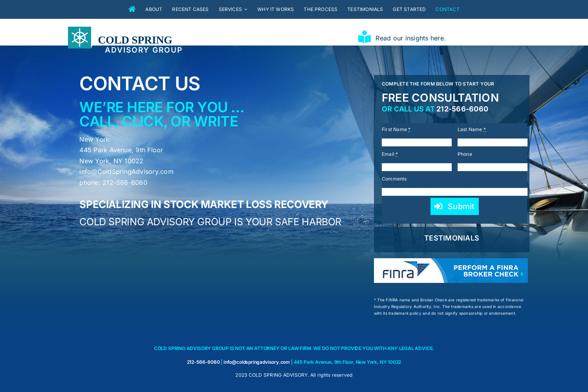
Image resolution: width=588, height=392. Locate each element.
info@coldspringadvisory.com (257, 362)
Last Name (472, 129)
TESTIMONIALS (452, 238)
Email (390, 154)
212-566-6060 (462, 109)
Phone (465, 154)
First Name (396, 129)
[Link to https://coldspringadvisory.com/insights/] (365, 37)
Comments (394, 179)
